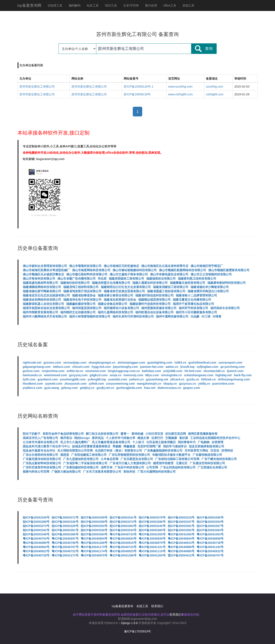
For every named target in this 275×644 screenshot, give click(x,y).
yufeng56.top (97, 379)
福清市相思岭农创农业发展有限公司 (46, 308)
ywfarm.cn (136, 379)
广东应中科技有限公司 (129, 467)
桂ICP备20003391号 (181, 526)
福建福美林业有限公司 (161, 279)
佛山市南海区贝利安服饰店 (121, 266)
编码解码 (75, 5)
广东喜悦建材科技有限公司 (81, 467)
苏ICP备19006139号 (137, 94)
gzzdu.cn (193, 379)
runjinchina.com (53, 371)
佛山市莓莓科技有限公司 (85, 266)
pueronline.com (223, 384)
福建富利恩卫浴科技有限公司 (197, 279)
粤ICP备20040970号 (94, 555)
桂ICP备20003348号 (36, 534)
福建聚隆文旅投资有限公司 (188, 283)
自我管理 (217, 442)
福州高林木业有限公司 (225, 308)
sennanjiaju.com (75, 363)
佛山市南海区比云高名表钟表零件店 (165, 266)
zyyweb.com (54, 384)
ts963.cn (180, 363)
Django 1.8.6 (129, 623)
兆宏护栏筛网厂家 (149, 446)
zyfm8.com (96, 384)
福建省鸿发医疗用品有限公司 (82, 291)
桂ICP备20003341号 (123, 517)
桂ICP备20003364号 (94, 534)
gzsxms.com (52, 363)
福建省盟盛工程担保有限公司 (166, 291)
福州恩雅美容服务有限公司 (159, 308)
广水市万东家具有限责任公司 (102, 472)
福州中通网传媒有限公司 (172, 316)
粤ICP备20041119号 (152, 551)
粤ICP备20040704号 (36, 539)
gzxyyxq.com (78, 375)
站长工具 (93, 5)
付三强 (206, 316)
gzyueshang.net (157, 379)
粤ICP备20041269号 (94, 543)
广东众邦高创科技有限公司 (178, 467)
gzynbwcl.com (48, 379)
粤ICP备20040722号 (65, 551)
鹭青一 (125, 434)
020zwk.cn (209, 379)
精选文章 (143, 438)
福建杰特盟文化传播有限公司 (111, 283)
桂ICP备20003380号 (152, 530)
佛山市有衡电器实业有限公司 (169, 274)
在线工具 (142, 606)
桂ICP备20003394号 (210, 522)
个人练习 (138, 442)
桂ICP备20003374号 (123, 522)
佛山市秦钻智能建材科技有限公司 (135, 270)
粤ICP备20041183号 (210, 547)
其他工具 (188, 5)
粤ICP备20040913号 (181, 543)
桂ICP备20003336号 (65, 522)
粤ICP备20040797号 (65, 547)
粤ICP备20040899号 (210, 539)
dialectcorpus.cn (169, 388)
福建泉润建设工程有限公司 (171, 287)
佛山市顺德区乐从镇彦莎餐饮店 (43, 274)
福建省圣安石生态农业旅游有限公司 (46, 295)
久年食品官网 (110, 459)
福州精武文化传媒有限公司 (78, 312)
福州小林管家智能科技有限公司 (90, 316)
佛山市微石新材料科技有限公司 (87, 274)
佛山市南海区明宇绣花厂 (207, 266)
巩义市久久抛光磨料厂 (75, 442)
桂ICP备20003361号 (65, 530)
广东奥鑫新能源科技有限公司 (163, 451)
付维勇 (217, 316)
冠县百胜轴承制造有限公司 (207, 446)
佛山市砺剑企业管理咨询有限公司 (45, 266)
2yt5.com (29, 379)
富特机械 (137, 434)
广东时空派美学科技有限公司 (42, 467)
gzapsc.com (192, 388)
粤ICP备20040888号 (181, 547)
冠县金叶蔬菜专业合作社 (39, 451)
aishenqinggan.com (131, 363)
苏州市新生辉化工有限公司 (37, 87)
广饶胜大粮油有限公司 (66, 472)
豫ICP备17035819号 (138, 631)
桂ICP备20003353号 (94, 526)
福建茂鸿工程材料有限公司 (81, 287)
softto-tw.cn (75, 371)
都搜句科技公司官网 (36, 472)
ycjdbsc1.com (33, 388)
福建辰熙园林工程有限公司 (126, 279)
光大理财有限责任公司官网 (75, 451)
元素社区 (182, 463)
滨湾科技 (227, 451)
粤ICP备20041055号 (152, 534)
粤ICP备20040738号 (210, 543)
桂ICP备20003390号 (210, 517)
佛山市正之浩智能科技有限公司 (211, 274)
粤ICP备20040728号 (36, 555)
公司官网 (152, 467)
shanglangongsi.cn (102, 363)
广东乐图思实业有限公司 (137, 459)
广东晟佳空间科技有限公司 (207, 463)
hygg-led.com (101, 367)
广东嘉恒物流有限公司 (207, 455)
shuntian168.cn (214, 371)
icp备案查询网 (29, 5)
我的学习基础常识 (175, 446)
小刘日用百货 (154, 434)
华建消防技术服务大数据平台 (171, 455)
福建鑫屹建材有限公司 (81, 304)
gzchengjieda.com (129, 388)
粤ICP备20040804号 (94, 539)
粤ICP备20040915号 (123, 543)
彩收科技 (129, 472)
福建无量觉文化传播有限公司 (192, 300)
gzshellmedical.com (202, 363)
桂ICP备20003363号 (123, 526)
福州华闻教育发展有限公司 (40, 312)
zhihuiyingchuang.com (234, 379)
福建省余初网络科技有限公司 (42, 300)
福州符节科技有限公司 (193, 308)
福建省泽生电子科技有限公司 (82, 300)
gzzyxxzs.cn (187, 384)
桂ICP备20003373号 (36, 526)
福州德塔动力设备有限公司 (121, 308)
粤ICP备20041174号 (94, 551)
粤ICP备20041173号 (94, 547)
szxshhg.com (215, 87)
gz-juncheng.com (233, 367)
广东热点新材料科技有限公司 (42, 463)
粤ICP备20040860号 (181, 551)
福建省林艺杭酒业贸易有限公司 (124, 291)
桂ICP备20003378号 (152, 517)
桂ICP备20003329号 (65, 526)
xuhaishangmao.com (199, 375)
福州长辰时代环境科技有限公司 (133, 316)
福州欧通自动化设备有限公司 (154, 312)
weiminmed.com (56, 375)
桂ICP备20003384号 (210, 530)
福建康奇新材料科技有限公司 (227, 283)
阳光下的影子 (32, 434)
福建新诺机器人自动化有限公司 (43, 304)
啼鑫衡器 (129, 446)
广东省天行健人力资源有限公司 (130, 463)
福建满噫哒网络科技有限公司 (42, 287)
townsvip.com (133, 375)
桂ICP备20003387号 (210, 526)
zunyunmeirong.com (120, 384)
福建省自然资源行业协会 (120, 300)
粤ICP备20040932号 (210, 551)
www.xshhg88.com (180, 94)
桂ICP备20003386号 (152, 522)
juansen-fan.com (152, 367)
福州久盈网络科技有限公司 (115, 312)
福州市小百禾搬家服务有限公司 (196, 312)
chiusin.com (81, 367)
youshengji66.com (73, 379)
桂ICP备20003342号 (36, 530)
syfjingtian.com (207, 367)
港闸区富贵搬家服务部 (203, 434)
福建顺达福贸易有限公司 (154, 300)
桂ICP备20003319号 (181, 517)
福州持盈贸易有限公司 (87, 308)
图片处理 (151, 5)
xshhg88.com (215, 94)
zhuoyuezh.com (76, 384)
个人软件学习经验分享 (121, 438)
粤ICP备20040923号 (123, 551)
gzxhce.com (31, 371)
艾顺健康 (171, 438)
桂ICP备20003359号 (94, 517)
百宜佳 (215, 451)
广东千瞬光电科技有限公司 (219, 459)
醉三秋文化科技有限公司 (102, 434)
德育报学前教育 (163, 463)
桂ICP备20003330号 (94, 530)
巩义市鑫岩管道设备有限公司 (111, 442)
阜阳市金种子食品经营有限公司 (63, 434)
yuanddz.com (117, 379)
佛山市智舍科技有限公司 (39, 279)
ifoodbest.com (33, 384)
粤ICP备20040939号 (152, 539)
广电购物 (204, 442)
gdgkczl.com (99, 375)
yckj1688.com (173, 371)
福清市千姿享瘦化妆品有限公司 (193, 304)
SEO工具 (111, 5)
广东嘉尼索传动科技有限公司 (42, 459)
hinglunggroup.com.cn (124, 371)
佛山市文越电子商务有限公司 (129, 274)
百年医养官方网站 (196, 451)
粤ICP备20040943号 (123, 539)
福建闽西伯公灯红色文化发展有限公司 (126, 287)
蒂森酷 (117, 446)
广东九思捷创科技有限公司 (81, 459)
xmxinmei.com (96, 371)
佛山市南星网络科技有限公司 (91, 270)
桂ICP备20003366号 (65, 534)
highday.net (224, 375)
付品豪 (195, 316)
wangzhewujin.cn (149, 384)
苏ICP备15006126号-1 (138, 87)
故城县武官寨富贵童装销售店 (91, 446)
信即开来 (107, 467)
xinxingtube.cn (171, 375)
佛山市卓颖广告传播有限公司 (76, 279)
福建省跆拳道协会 (84, 295)
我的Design (82, 438)
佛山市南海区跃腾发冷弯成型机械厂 (46, 270)
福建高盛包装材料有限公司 (40, 283)
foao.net (150, 388)
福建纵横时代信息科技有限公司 (150, 304)
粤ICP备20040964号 (36, 547)
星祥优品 (98, 438)
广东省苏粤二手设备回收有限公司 (85, 463)
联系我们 (157, 606)
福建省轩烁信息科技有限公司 (154, 295)
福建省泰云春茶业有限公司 (115, 295)
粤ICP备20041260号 (152, 555)
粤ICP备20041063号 (210, 534)
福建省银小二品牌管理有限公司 (196, 295)
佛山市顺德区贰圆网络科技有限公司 (182, 270)
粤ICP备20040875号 (152, 543)
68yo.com (152, 375)
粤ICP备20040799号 (65, 543)
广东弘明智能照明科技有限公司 (129, 455)
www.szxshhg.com (180, 87)
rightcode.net (32, 363)
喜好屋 (184, 438)
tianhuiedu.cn (32, 375)
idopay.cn (170, 384)
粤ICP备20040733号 (123, 534)
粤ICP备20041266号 (123, 555)
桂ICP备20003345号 (36, 517)
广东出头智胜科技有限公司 (40, 455)
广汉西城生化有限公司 (212, 467)
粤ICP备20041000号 (181, 534)
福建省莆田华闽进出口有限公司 (208, 291)
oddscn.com (62, 367)
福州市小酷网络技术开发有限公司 (45, 316)
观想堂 (65, 455)
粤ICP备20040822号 (36, 551)
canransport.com (230, 363)
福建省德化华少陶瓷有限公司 (210, 287)
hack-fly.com (243, 375)
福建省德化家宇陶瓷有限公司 (42, 291)
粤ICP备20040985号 (36, 543)
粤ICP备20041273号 (65, 555)
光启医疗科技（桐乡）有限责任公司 (118, 451)
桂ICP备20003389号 (36, 522)
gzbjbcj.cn (87, 388)
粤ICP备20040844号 (181, 539)
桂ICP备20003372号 (65, 517)
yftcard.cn (177, 379)
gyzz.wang (52, 388)
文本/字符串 (131, 5)
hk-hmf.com (193, 371)
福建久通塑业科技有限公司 (150, 283)
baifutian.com (152, 371)
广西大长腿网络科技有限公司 (157, 472)
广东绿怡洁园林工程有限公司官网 (177, 459)
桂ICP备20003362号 (181, 530)
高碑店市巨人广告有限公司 (40, 438)
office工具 (170, 5)
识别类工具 (55, 5)
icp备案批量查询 (123, 606)
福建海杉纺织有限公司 (75, 283)
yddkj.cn (204, 384)
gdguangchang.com (37, 367)
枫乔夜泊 (66, 438)
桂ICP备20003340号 (152, 526)
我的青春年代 (187, 442)
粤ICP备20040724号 (123, 547)
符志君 (102, 279)
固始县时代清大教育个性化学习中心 (46, 446)
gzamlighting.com (160, 363)
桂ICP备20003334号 (123, 530)
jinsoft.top (188, 367)
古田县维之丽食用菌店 (161, 442)
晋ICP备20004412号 (181, 555)
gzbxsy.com (69, 388)
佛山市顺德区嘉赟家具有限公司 (229, 270)
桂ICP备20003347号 (181, 522)
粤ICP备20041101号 (152, 547)
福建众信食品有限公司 (113, 304)
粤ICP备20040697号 (65, 539)
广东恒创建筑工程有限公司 (89, 455)
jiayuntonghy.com (125, 367)
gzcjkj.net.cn (105, 388)
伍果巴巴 (157, 438)
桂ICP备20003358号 (94, 522)
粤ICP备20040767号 (210, 555)
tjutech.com (235, 371)
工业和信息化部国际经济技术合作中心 (215, 438)
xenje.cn (115, 375)
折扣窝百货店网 (176, 434)
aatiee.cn (172, 367)
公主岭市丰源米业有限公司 (40, 442)
